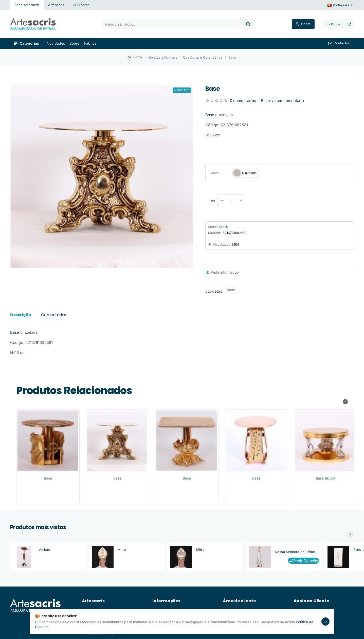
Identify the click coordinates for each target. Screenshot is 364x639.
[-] (222, 201)
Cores (215, 173)
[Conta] (303, 24)
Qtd (212, 201)
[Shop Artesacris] (27, 5)
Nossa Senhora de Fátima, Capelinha (297, 552)
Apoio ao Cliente (311, 601)
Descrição (21, 315)
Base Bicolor (326, 478)
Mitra (122, 549)
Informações (166, 601)
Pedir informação (225, 272)
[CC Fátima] (81, 5)
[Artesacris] (56, 5)
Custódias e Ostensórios (203, 57)
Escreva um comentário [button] (282, 101)
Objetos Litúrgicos (163, 57)
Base (210, 115)
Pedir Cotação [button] (306, 561)
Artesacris (93, 601)
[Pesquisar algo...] (248, 24)
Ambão (45, 549)
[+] (241, 201)
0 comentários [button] (243, 101)
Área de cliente (239, 601)
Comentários (54, 315)
